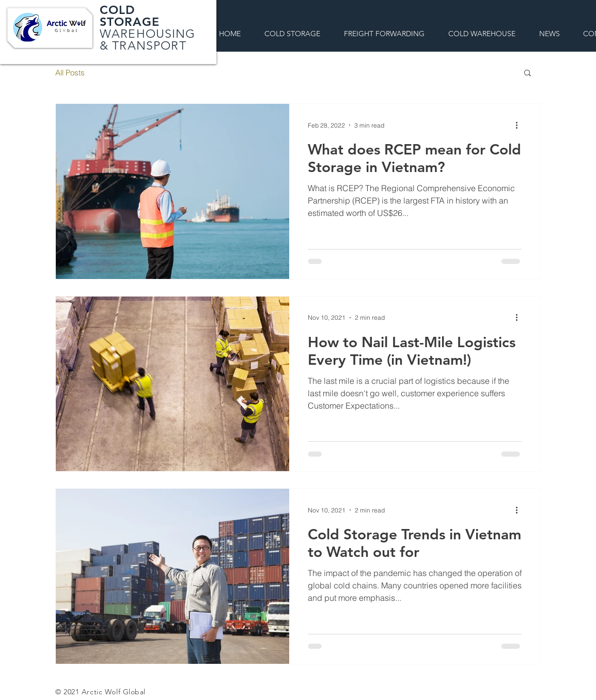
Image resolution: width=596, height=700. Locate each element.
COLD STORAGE (134, 16)
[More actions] (520, 125)
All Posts (70, 73)
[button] (528, 74)
